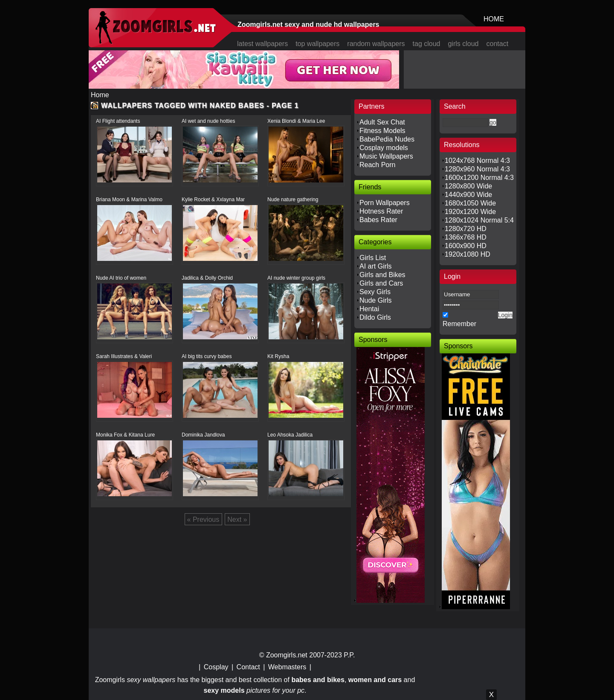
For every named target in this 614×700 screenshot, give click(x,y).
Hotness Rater (381, 211)
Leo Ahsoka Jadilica (290, 435)
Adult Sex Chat (382, 122)
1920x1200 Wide (470, 212)
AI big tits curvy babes (207, 356)
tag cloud (427, 44)
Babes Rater (378, 220)
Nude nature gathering (293, 200)
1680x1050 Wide (470, 203)
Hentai (369, 309)
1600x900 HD (466, 246)
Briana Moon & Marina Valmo (129, 200)
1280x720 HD (466, 229)
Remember (459, 324)
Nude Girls (376, 300)
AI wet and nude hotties (208, 121)
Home (100, 95)
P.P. (349, 655)
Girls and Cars (381, 283)
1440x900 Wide (468, 195)
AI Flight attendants (118, 121)
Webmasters (287, 667)
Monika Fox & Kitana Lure (125, 435)
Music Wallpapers (386, 156)
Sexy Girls (375, 292)
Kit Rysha (278, 356)
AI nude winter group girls (296, 278)
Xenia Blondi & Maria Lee (296, 121)
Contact (248, 667)
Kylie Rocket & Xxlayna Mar (213, 200)
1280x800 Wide (468, 186)
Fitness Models (382, 131)
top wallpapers (317, 44)
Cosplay (216, 667)
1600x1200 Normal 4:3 (479, 178)
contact (498, 44)
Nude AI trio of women (121, 278)
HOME (494, 19)
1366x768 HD (466, 237)
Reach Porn (378, 165)
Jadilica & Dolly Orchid (207, 278)
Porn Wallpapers (385, 203)
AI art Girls (376, 266)
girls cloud (463, 44)
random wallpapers (376, 44)
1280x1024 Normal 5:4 (479, 220)
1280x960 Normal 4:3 (477, 169)
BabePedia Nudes (387, 139)
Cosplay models (384, 148)
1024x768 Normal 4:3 (477, 161)
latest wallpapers (262, 44)
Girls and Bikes (382, 275)
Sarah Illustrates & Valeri (124, 356)
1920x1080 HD (468, 254)
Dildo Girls (375, 317)
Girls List (373, 258)
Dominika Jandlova (203, 435)
